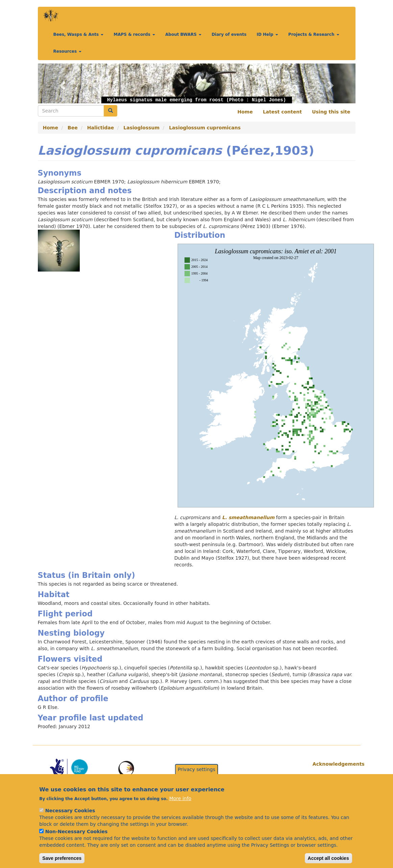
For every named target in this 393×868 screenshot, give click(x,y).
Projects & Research (314, 34)
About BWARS (183, 34)
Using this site (331, 112)
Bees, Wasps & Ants (79, 34)
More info (180, 808)
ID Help (267, 34)
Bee (73, 128)
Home (245, 112)
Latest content (282, 112)
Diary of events (229, 34)
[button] (62, 83)
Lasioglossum (141, 128)
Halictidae (101, 128)
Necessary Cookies (70, 820)
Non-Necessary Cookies (77, 841)
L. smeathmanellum (248, 517)
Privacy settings (197, 779)
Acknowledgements (331, 764)
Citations (325, 777)
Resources (68, 51)
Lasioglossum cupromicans (205, 128)
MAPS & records (134, 34)
